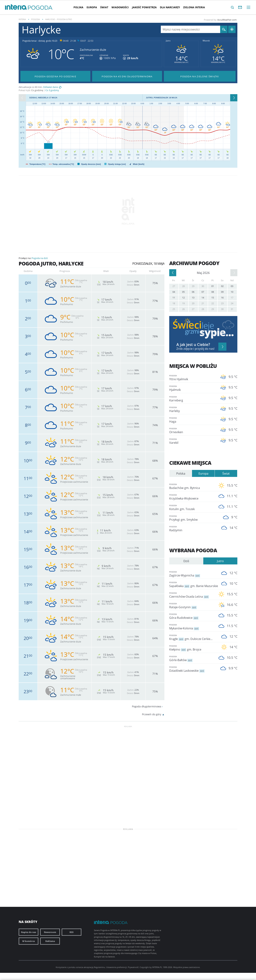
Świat (104, 7)
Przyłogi (193, 518)
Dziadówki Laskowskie (193, 669)
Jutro (168, 41)
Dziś (186, 561)
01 (213, 286)
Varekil (193, 441)
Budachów (193, 486)
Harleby (193, 409)
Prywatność (133, 967)
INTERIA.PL (157, 967)
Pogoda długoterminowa (147, 706)
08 (213, 292)
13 (193, 298)
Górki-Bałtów (193, 658)
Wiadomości (120, 7)
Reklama (50, 941)
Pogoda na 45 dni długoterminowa (127, 76)
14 (203, 298)
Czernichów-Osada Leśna (193, 595)
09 (222, 292)
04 (174, 292)
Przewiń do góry (152, 714)
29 (193, 286)
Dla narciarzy (170, 7)
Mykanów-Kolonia (193, 627)
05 (183, 292)
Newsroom (50, 932)
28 (183, 286)
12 (183, 298)
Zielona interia (194, 7)
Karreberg (193, 399)
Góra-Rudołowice (193, 616)
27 (174, 286)
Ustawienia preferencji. (117, 967)
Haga (193, 420)
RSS (72, 932)
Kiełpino (193, 648)
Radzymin (193, 528)
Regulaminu (99, 967)
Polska (78, 7)
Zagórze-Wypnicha (193, 574)
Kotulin (193, 507)
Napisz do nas (29, 932)
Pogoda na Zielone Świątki (200, 76)
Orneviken (193, 430)
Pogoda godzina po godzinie (55, 76)
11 (174, 298)
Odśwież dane (50, 87)
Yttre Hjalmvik (193, 377)
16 (222, 298)
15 (213, 298)
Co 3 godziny (52, 90)
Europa (92, 7)
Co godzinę (37, 90)
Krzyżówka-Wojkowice (193, 497)
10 (232, 292)
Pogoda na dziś (40, 258)
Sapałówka (193, 584)
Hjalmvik (193, 388)
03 (232, 286)
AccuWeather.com (227, 20)
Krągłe (193, 637)
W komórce (29, 941)
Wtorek (206, 41)
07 (203, 292)
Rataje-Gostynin (193, 605)
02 (222, 286)
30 (203, 286)
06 (193, 292)
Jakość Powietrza (144, 7)
